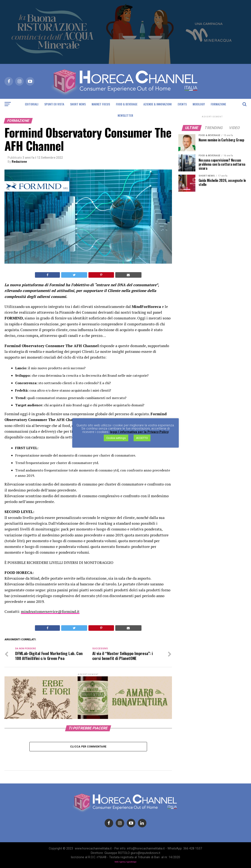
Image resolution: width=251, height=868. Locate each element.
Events (182, 104)
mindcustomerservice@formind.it (50, 611)
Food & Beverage (127, 104)
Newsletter (125, 115)
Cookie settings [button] (116, 438)
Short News (78, 104)
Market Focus (101, 104)
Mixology (199, 104)
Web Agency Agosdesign (125, 862)
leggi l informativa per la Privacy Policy (139, 432)
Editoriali (32, 104)
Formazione (218, 104)
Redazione (19, 162)
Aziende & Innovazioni (158, 104)
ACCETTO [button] (142, 438)
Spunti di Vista (54, 104)
